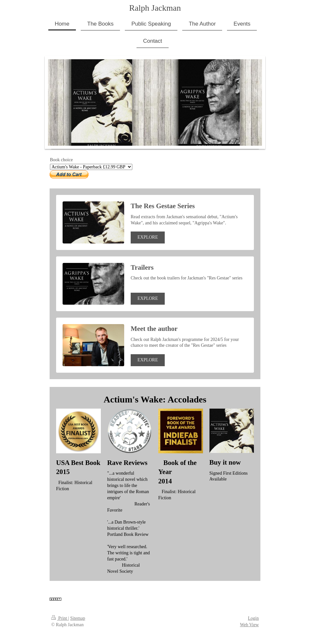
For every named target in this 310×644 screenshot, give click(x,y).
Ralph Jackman (155, 8)
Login (253, 618)
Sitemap (78, 618)
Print (60, 618)
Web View (249, 625)
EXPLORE (148, 237)
